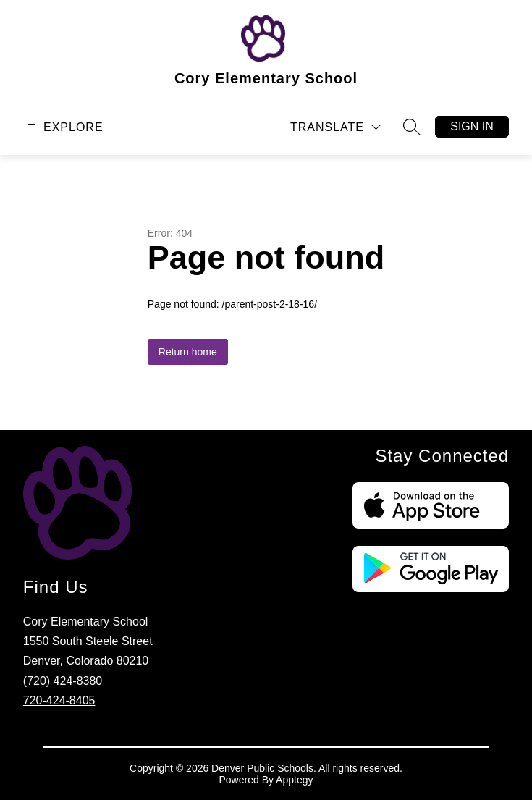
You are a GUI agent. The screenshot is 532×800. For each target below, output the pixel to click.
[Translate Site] (335, 127)
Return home (188, 352)
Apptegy (294, 780)
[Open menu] (63, 127)
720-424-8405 (59, 700)
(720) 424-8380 (63, 681)
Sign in (472, 126)
